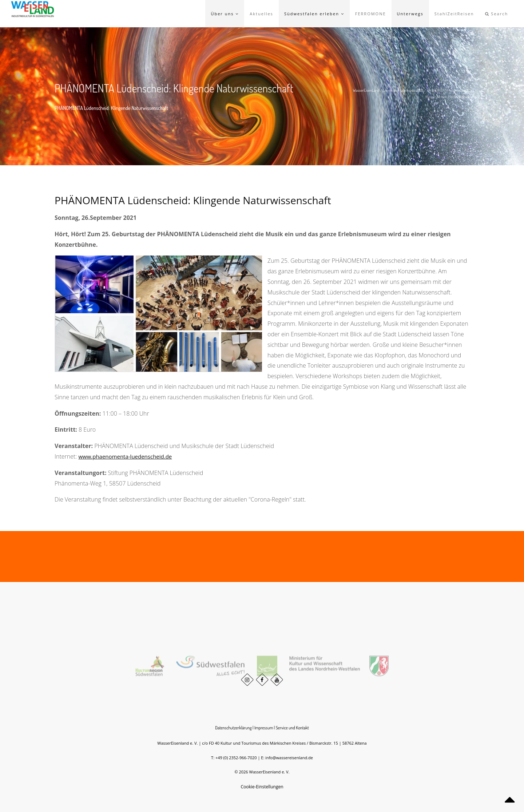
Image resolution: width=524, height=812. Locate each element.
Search (497, 14)
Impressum (264, 728)
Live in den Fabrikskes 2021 (403, 90)
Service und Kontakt (292, 728)
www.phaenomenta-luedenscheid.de (125, 456)
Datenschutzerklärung (233, 728)
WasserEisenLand (366, 90)
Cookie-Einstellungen (262, 787)
